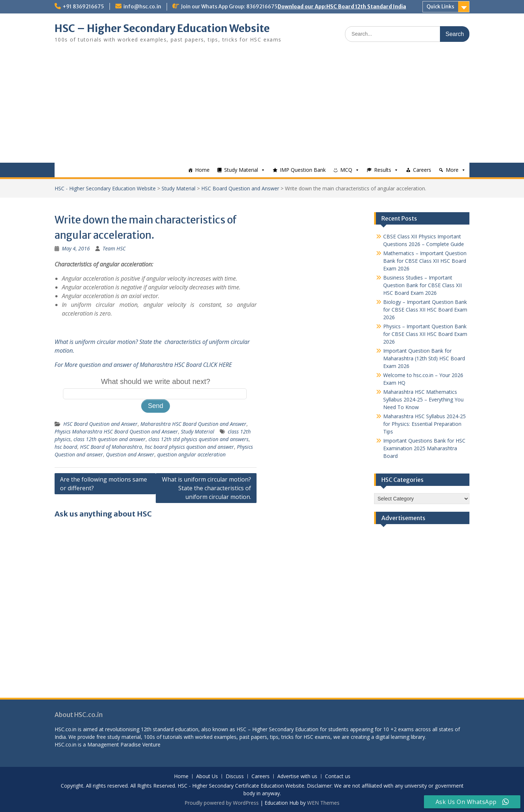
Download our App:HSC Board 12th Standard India (342, 7)
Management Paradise (114, 744)
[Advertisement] (262, 108)
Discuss (235, 777)
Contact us (338, 777)
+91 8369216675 (83, 7)
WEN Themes (323, 803)
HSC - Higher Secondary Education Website (105, 188)
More (452, 170)
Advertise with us (297, 777)
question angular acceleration (191, 454)
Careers (422, 170)
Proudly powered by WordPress (222, 803)
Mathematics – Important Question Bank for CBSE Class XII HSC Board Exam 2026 (425, 261)
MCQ (346, 170)
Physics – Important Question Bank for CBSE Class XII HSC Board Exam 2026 (425, 334)
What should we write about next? (155, 381)
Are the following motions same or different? (104, 484)
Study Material (241, 170)
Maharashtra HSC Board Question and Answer (193, 424)
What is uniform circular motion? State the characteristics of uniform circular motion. (207, 488)
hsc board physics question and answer (189, 447)
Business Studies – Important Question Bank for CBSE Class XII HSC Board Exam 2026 (422, 285)
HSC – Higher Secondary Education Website (162, 28)
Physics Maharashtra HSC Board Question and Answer (116, 431)
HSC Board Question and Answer (240, 188)
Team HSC (114, 248)
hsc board (66, 447)
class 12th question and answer (110, 439)
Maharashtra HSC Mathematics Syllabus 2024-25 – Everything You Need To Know (423, 399)
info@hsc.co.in (142, 7)
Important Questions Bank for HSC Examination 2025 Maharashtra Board (424, 448)
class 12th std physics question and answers (199, 439)
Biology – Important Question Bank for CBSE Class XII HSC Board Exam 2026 (425, 310)
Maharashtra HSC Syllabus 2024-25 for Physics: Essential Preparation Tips (424, 424)
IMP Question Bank (303, 170)
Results (383, 170)
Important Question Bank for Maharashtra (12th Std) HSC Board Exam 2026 (424, 358)
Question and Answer (130, 454)
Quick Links (440, 7)
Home (202, 170)
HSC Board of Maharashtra (111, 447)
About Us (207, 777)
